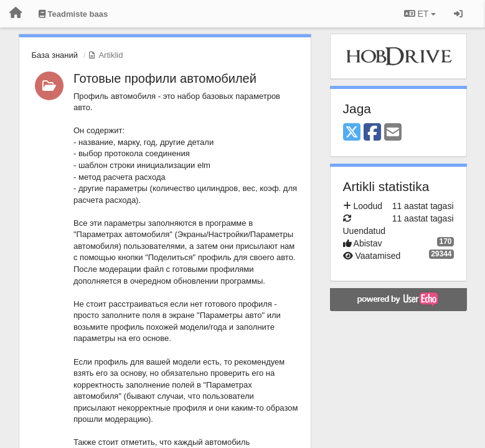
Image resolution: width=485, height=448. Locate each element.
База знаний (55, 55)
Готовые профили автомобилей (165, 78)
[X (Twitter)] (352, 133)
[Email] (393, 133)
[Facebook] (372, 133)
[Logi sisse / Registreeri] (458, 14)
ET (420, 14)
